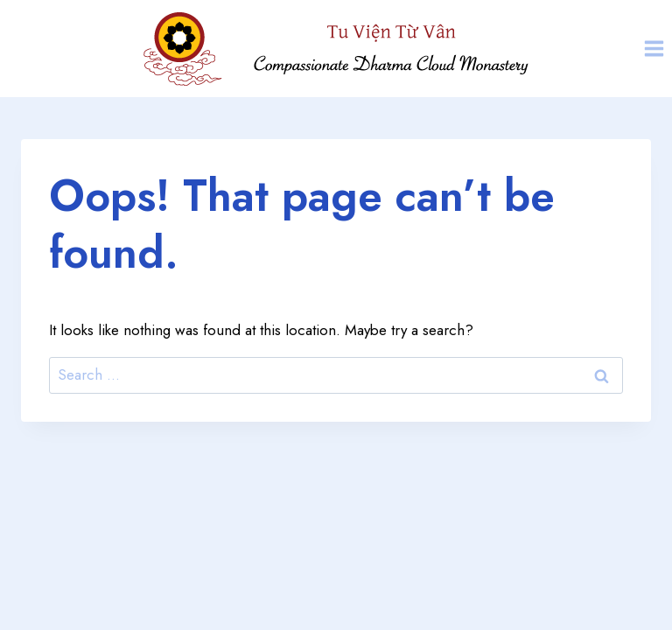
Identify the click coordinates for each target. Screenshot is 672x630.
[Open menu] (654, 48)
